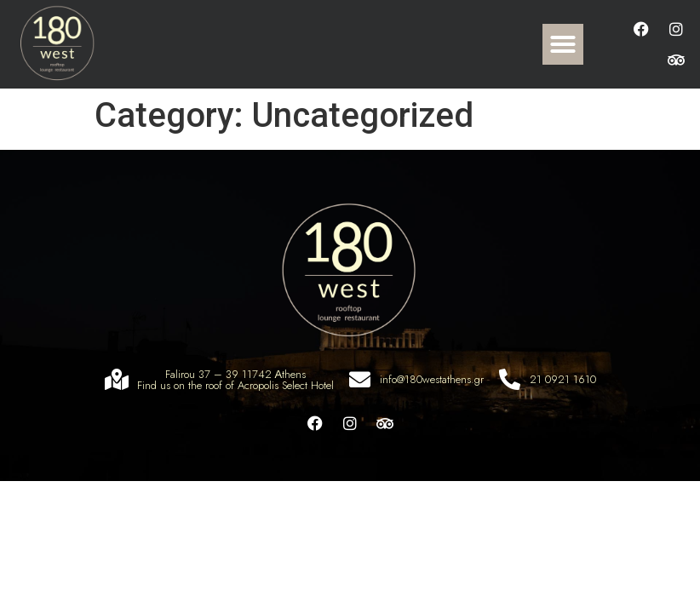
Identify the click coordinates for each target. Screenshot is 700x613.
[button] (563, 44)
